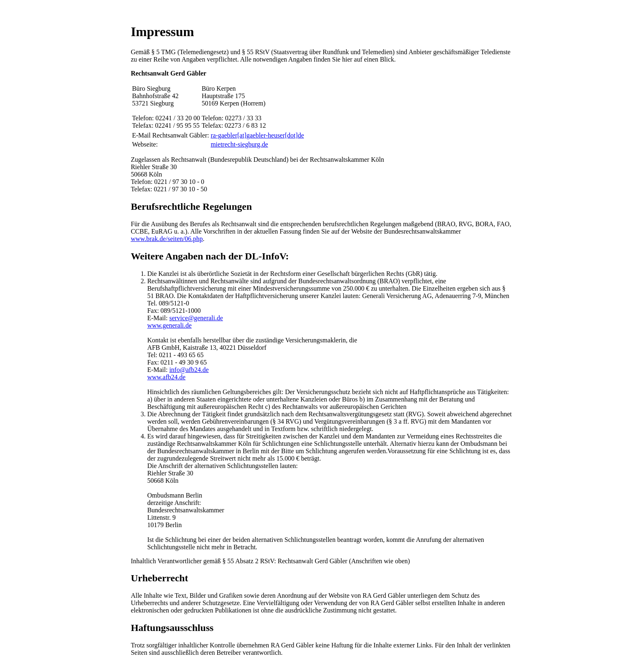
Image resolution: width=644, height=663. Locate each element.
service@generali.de (196, 318)
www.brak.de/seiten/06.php (167, 239)
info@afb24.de (189, 370)
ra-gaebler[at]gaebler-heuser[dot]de (257, 135)
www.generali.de (169, 325)
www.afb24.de (166, 377)
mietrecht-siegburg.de (239, 144)
